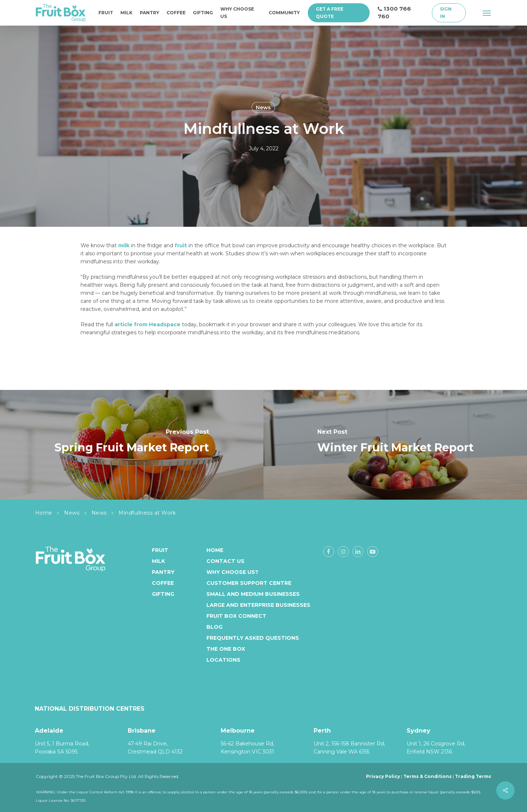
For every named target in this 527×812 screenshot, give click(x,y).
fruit (181, 245)
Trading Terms (473, 776)
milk (124, 245)
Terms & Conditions (427, 776)
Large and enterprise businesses (258, 605)
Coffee (163, 583)
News (263, 108)
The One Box (226, 649)
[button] (487, 13)
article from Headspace (147, 324)
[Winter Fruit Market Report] (395, 445)
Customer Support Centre (249, 583)
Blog (214, 627)
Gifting (163, 594)
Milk (158, 561)
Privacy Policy (383, 776)
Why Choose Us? (232, 572)
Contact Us (225, 561)
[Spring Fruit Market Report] (132, 445)
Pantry (163, 572)
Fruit (160, 550)
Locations (223, 660)
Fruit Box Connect (236, 616)
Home (44, 513)
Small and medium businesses (253, 594)
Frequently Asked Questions (253, 638)
